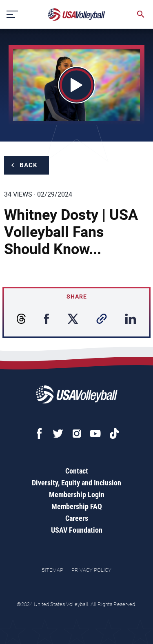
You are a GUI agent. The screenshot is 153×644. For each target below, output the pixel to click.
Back (29, 165)
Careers (77, 518)
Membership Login (77, 495)
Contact (77, 471)
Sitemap (52, 570)
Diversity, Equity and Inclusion (76, 483)
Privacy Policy (91, 570)
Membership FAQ (77, 506)
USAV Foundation (77, 530)
